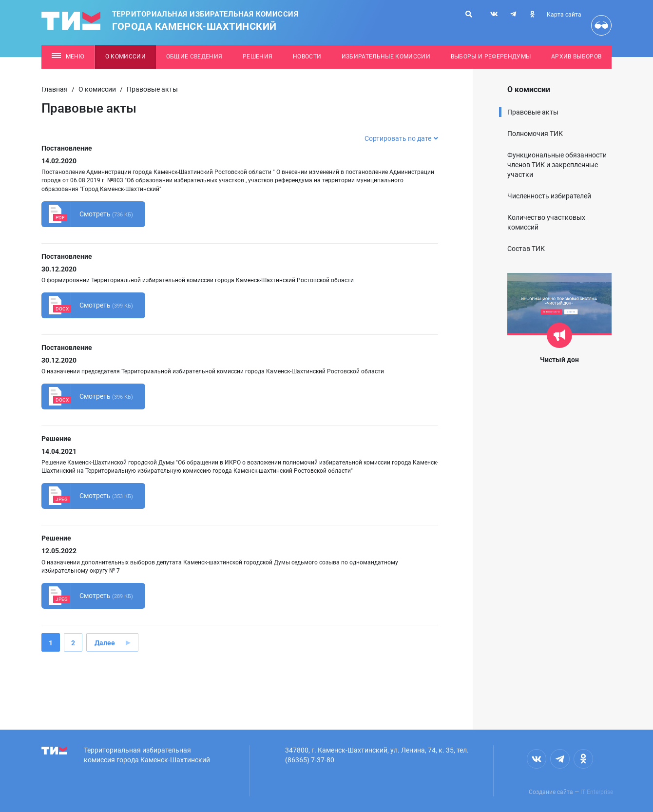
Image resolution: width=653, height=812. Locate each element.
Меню (68, 57)
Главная (55, 89)
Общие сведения (194, 57)
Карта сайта (564, 15)
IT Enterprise (597, 792)
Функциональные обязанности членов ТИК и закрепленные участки (557, 165)
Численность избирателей (549, 196)
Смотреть (87, 214)
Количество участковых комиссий (546, 222)
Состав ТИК (526, 249)
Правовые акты (533, 112)
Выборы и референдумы (491, 57)
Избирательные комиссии (386, 57)
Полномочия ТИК (535, 134)
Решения (258, 57)
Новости (307, 57)
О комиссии (125, 57)
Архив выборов (576, 57)
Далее (105, 643)
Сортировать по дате (401, 138)
